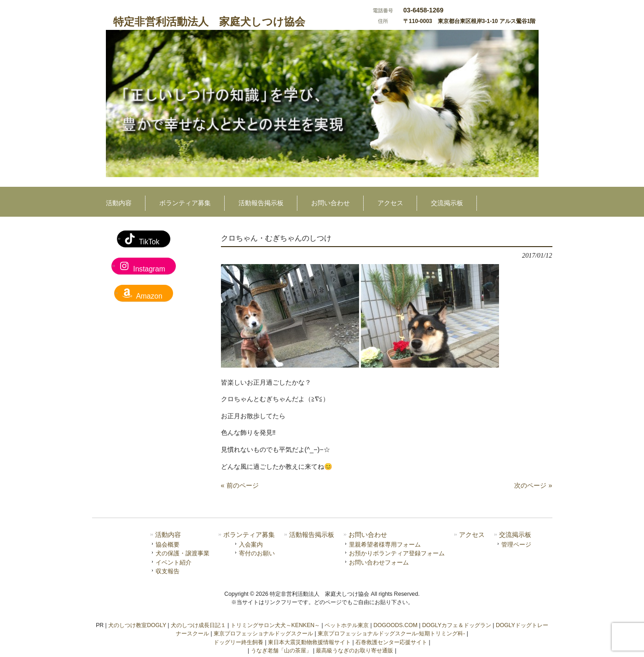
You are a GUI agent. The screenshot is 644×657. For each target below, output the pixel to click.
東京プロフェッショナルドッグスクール (263, 634)
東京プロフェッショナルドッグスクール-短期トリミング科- (391, 634)
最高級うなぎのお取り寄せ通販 (354, 651)
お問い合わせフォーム (379, 562)
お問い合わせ (368, 535)
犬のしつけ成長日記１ (198, 625)
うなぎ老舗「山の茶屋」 (281, 651)
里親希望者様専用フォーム (385, 545)
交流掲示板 (515, 535)
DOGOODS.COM (395, 625)
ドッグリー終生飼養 (238, 642)
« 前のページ (240, 485)
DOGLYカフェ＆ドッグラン (457, 625)
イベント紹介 (174, 562)
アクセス (472, 535)
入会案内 (251, 545)
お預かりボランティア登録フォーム (397, 553)
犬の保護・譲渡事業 (183, 553)
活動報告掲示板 (312, 535)
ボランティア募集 (249, 535)
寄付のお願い (257, 553)
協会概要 (168, 545)
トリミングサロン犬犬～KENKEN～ (275, 625)
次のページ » (533, 485)
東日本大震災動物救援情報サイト (309, 642)
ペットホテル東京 (347, 625)
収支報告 (168, 571)
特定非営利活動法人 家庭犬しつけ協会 (209, 22)
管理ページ (516, 545)
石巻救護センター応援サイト (391, 642)
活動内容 (168, 535)
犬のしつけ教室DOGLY (137, 625)
